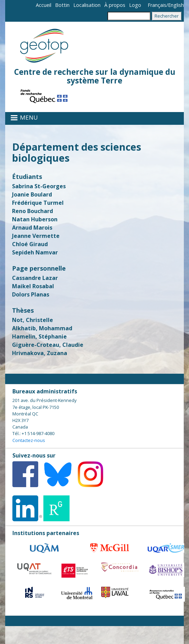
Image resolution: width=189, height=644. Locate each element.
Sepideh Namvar (35, 252)
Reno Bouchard (33, 211)
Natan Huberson (35, 219)
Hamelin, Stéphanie (39, 336)
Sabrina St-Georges (39, 186)
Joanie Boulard (32, 194)
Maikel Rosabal (33, 286)
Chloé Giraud (30, 244)
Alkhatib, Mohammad (42, 328)
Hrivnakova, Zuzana (40, 353)
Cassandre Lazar (35, 278)
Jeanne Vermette (36, 236)
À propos (115, 5)
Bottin (62, 5)
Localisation (87, 5)
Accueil (44, 5)
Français (157, 5)
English (176, 5)
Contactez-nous (29, 440)
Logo (135, 5)
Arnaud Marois (32, 228)
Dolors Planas (31, 294)
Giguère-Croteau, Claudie (48, 345)
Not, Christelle (33, 320)
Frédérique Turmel (38, 203)
